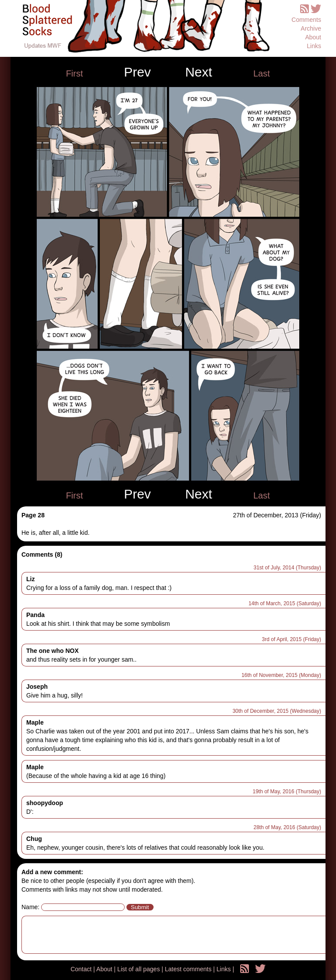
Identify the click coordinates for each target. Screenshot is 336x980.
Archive (311, 28)
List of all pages (139, 969)
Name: (30, 907)
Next (199, 72)
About (313, 37)
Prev (137, 72)
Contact (82, 969)
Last (262, 73)
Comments (306, 20)
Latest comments (189, 969)
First (75, 73)
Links (314, 46)
